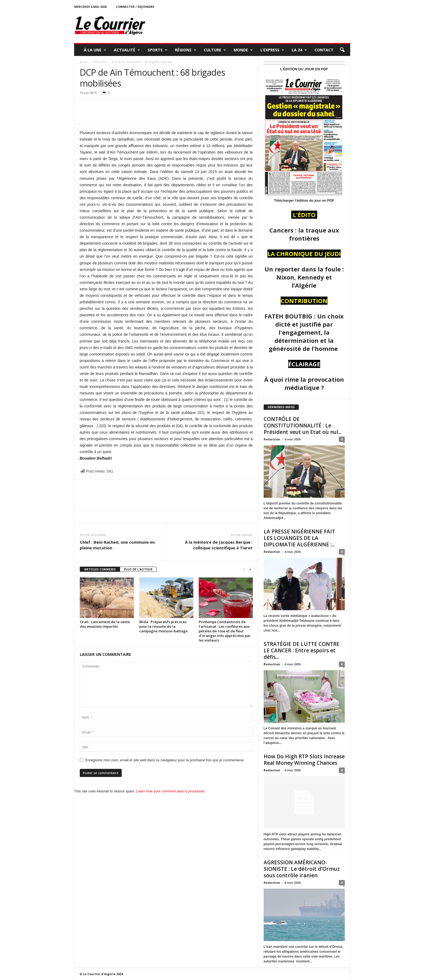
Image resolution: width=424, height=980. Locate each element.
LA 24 (299, 50)
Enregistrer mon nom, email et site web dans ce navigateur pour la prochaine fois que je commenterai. (165, 760)
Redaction (272, 439)
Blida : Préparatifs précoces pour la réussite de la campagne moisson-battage (164, 626)
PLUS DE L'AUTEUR (138, 569)
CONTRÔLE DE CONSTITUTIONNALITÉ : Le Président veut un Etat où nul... (303, 426)
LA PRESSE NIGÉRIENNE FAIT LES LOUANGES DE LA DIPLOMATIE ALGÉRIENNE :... (299, 538)
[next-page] (250, 569)
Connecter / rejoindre (135, 7)
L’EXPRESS (272, 50)
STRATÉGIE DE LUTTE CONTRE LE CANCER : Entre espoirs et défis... (302, 650)
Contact (324, 50)
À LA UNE (95, 50)
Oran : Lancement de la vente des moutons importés (105, 624)
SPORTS (158, 50)
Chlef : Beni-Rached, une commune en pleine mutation (117, 545)
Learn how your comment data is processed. (171, 791)
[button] (342, 50)
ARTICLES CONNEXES (100, 569)
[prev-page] (244, 569)
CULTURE (215, 50)
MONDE (243, 50)
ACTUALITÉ (127, 50)
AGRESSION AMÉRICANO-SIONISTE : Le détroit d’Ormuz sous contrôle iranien (302, 869)
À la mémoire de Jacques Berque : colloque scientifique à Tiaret (219, 545)
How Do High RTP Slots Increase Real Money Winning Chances (304, 760)
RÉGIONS (186, 50)
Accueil (84, 62)
